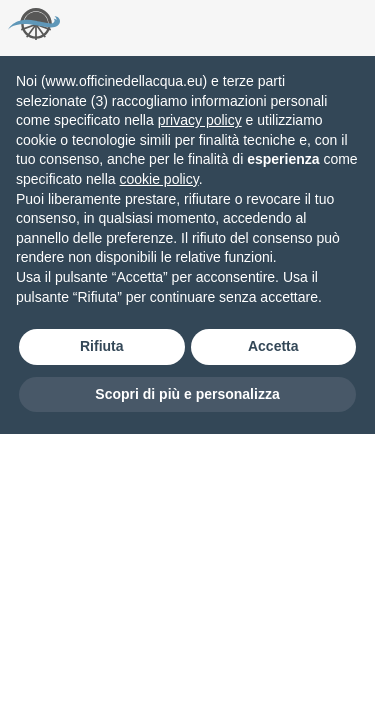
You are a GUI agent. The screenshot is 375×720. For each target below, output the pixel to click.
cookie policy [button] (159, 179)
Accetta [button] (273, 346)
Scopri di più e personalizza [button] (187, 394)
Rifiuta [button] (102, 346)
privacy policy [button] (200, 120)
